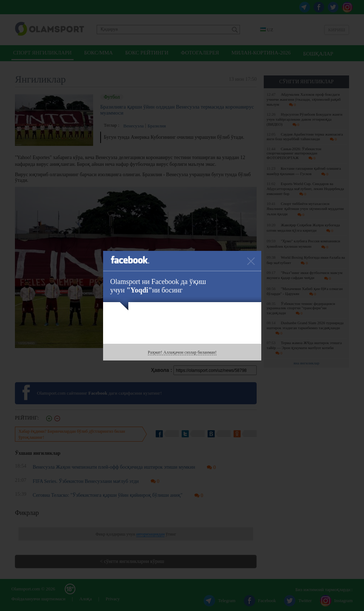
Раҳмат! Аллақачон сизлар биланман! (182, 352)
